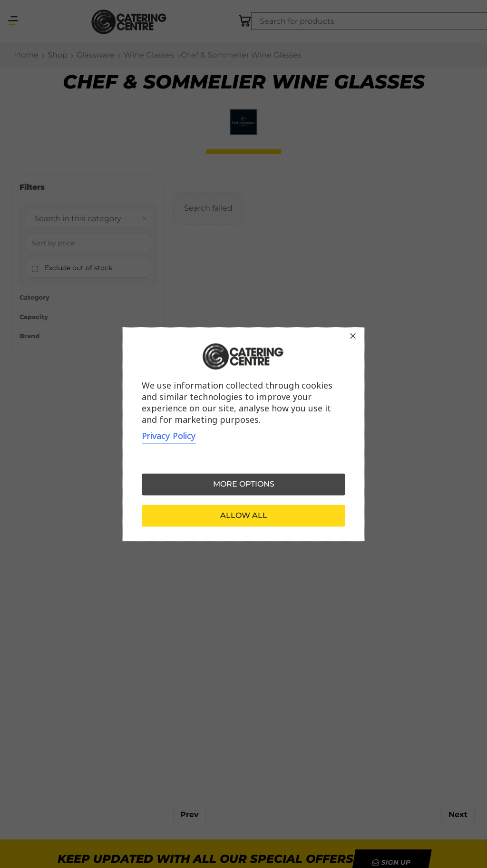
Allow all (244, 515)
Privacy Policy (169, 436)
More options (244, 484)
